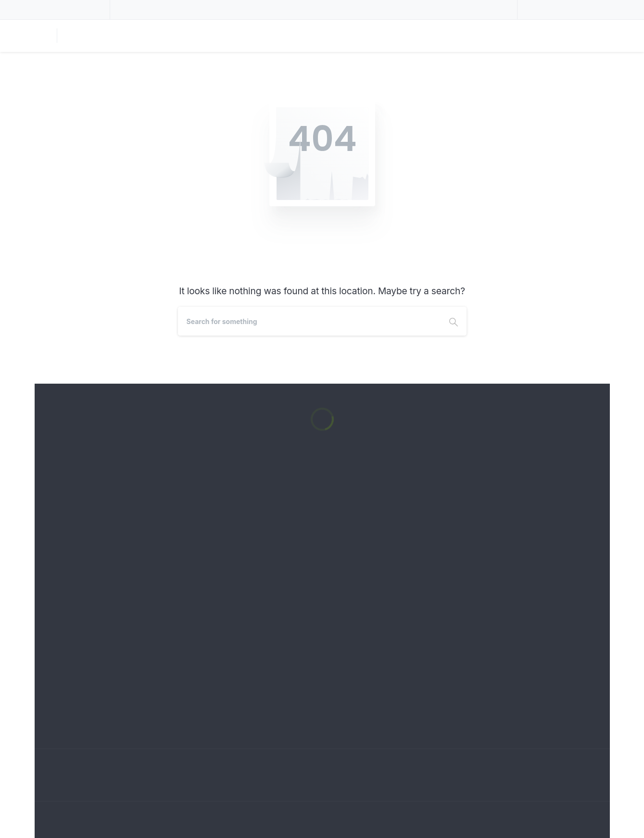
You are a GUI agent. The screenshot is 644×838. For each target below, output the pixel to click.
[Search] (309, 321)
